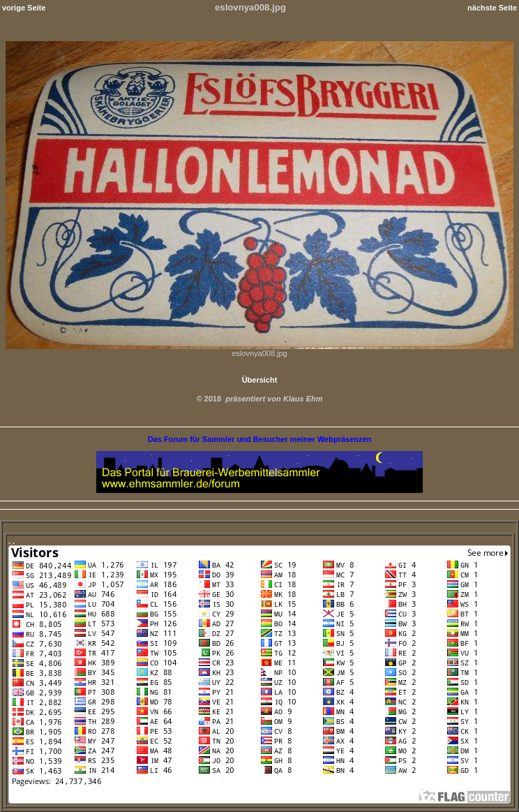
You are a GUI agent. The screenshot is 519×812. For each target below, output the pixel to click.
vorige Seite (24, 8)
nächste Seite (492, 8)
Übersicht (260, 380)
